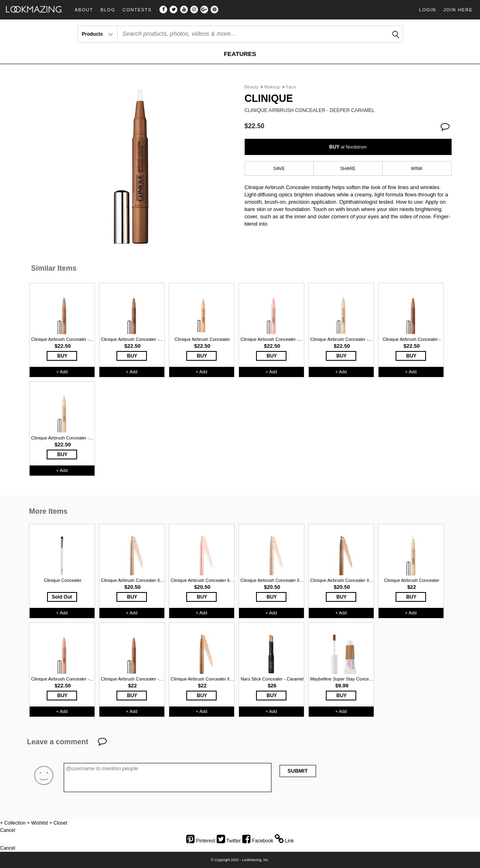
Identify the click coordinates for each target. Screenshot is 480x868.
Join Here (458, 10)
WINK (417, 168)
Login (428, 10)
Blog (108, 10)
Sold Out (62, 597)
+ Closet (58, 823)
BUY (348, 147)
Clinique (269, 98)
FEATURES (240, 54)
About (84, 10)
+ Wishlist (37, 823)
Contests (137, 10)
